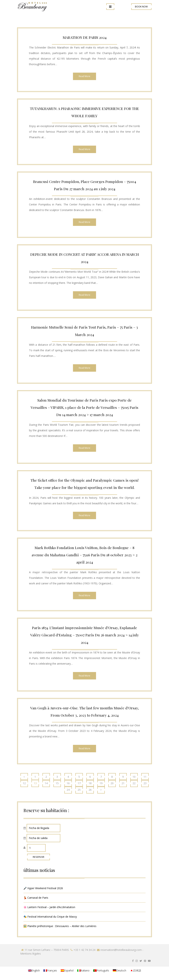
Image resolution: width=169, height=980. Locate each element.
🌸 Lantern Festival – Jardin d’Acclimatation (49, 907)
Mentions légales (31, 954)
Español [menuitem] (69, 970)
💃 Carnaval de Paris (36, 898)
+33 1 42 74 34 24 (84, 950)
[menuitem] (34, 971)
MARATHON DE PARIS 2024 (85, 37)
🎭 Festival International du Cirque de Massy (50, 917)
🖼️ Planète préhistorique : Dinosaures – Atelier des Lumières (60, 926)
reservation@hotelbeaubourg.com (121, 950)
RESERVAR (39, 857)
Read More (84, 76)
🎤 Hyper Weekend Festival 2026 (43, 888)
